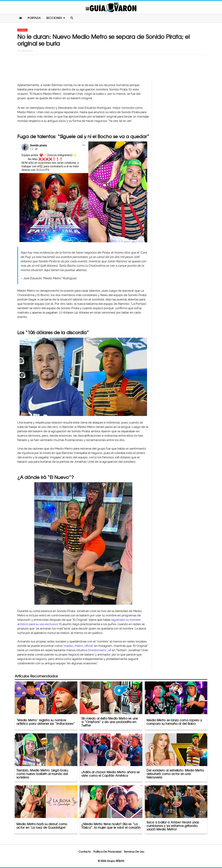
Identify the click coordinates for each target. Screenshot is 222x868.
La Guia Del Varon (111, 7)
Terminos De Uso (134, 852)
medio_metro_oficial (78, 646)
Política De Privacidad (107, 852)
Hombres (22, 30)
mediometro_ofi (100, 650)
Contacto (85, 852)
